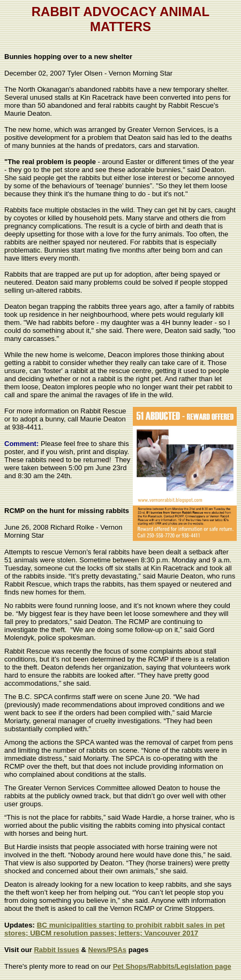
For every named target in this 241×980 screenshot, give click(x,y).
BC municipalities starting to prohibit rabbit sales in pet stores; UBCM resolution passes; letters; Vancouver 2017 (115, 929)
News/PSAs (108, 950)
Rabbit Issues (57, 950)
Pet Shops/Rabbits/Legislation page (172, 966)
